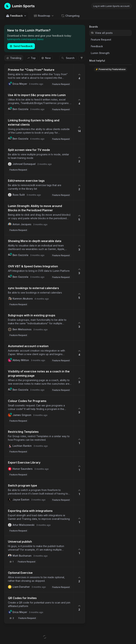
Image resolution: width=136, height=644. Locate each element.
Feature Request (101, 40)
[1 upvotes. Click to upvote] (79, 441)
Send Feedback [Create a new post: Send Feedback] (21, 46)
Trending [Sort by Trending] (14, 58)
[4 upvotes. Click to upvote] (79, 77)
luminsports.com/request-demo (25, 39)
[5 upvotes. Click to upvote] (79, 218)
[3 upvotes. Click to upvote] (79, 248)
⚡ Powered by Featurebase (110, 69)
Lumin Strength (100, 53)
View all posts (102, 33)
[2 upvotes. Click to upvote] (79, 159)
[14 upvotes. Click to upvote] (79, 129)
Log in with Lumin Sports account (111, 6)
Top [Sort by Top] (31, 58)
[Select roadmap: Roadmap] (44, 16)
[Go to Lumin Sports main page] (19, 6)
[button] (39, 77)
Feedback (97, 46)
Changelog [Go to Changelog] (70, 16)
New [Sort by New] (46, 58)
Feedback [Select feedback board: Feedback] (16, 16)
